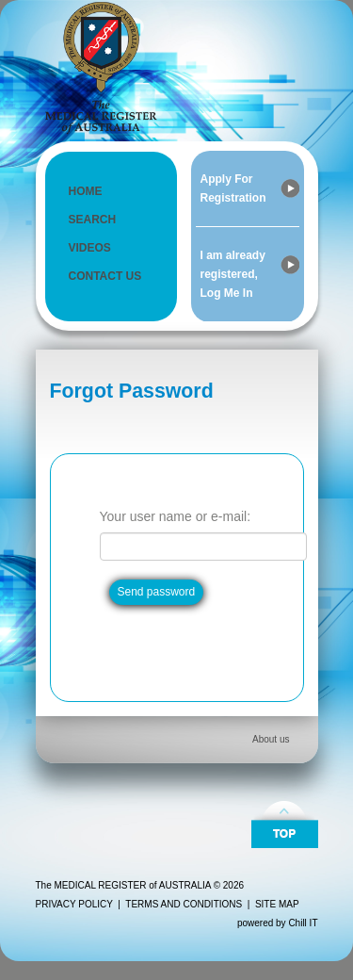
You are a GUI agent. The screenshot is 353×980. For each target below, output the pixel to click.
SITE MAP (277, 904)
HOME (86, 191)
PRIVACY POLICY (74, 904)
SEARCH (93, 220)
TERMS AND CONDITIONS (184, 904)
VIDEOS (90, 248)
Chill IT (303, 923)
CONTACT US (105, 276)
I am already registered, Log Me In (233, 274)
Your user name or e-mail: (176, 516)
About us (271, 739)
